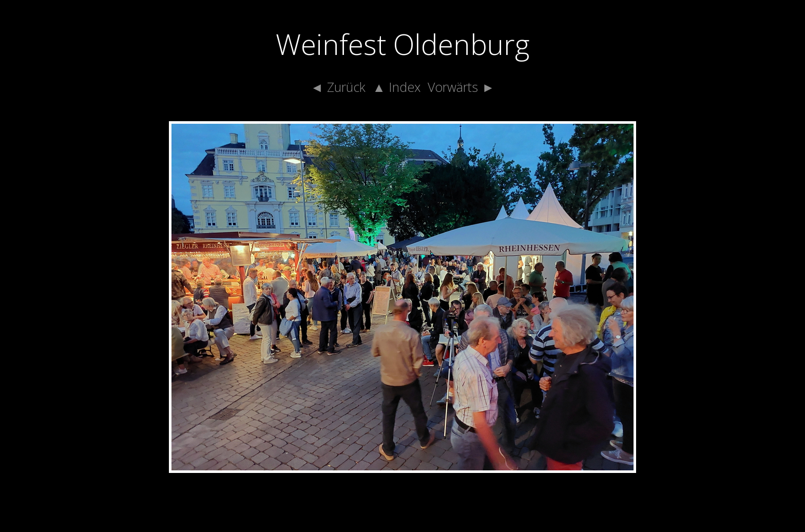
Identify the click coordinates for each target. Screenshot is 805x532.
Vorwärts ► (461, 87)
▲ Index (397, 87)
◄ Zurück (338, 87)
